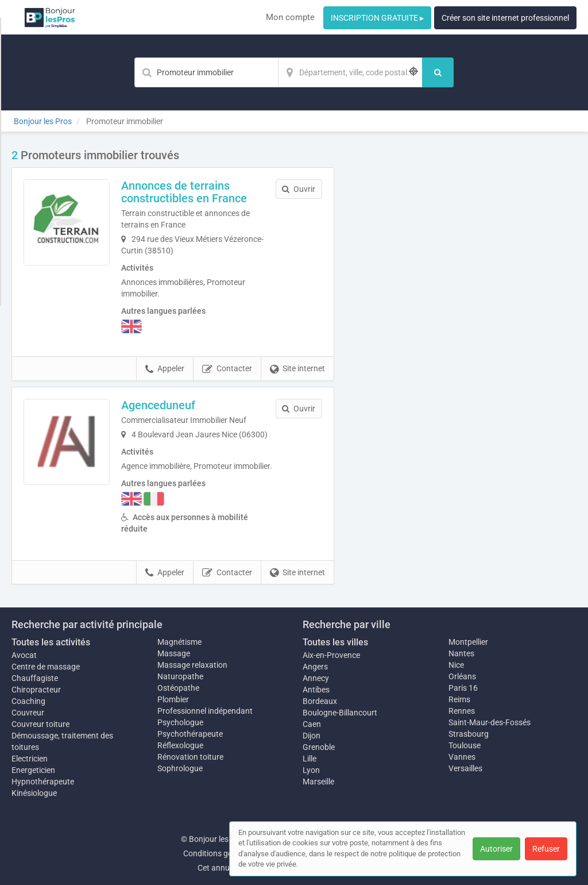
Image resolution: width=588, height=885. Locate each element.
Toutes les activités (51, 642)
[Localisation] (350, 72)
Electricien (30, 759)
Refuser (546, 849)
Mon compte (290, 17)
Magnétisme (179, 642)
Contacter (227, 369)
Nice (456, 665)
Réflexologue (180, 745)
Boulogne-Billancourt (340, 713)
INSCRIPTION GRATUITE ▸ (377, 18)
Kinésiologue (34, 793)
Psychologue (180, 722)
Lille (310, 759)
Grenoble (319, 747)
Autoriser (496, 849)
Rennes (462, 711)
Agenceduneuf (158, 405)
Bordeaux (320, 701)
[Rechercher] (438, 72)
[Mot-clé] (206, 72)
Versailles (465, 768)
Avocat (24, 655)
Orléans (462, 676)
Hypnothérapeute (43, 782)
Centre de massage (46, 667)
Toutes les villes (335, 642)
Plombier (173, 699)
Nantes (461, 653)
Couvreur (28, 713)
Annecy (316, 678)
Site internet (297, 369)
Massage (174, 653)
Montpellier (468, 642)
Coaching (28, 701)
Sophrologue (180, 768)
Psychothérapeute (190, 734)
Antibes (316, 690)
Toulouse (465, 745)
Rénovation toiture (190, 757)
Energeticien (33, 770)
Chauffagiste (35, 678)
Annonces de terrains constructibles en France (184, 192)
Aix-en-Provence (331, 655)
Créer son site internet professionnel (505, 18)
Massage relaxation (192, 665)
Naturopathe (180, 676)
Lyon (311, 770)
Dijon (312, 736)
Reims (459, 699)
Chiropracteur (36, 690)
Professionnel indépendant (205, 711)
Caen (312, 724)
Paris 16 (463, 688)
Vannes (462, 757)
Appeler (165, 369)
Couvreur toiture (40, 724)
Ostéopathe (178, 688)
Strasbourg (469, 734)
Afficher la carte (464, 311)
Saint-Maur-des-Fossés (490, 722)
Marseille (318, 782)
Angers (315, 667)
